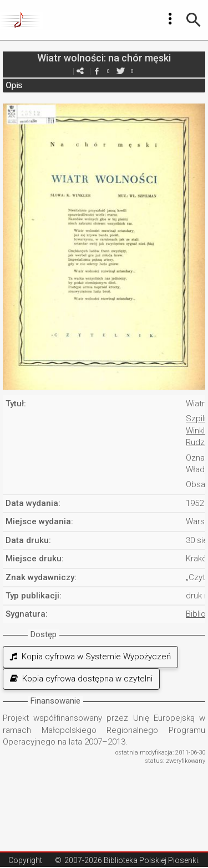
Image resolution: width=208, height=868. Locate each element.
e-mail (80, 71)
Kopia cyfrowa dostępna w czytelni (81, 679)
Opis (14, 85)
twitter (121, 71)
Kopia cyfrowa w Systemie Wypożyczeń (90, 657)
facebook (97, 71)
